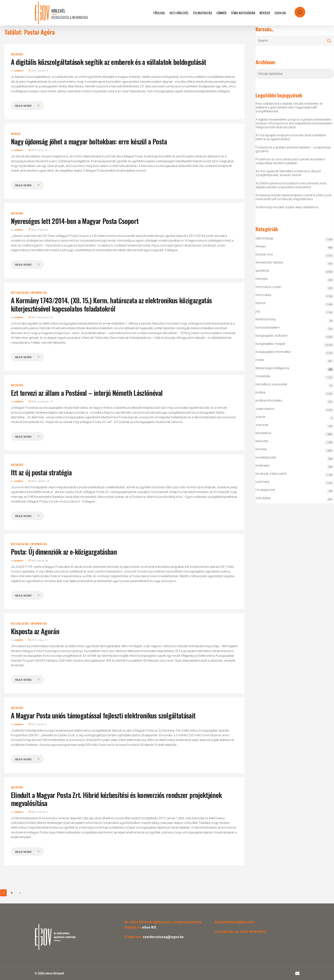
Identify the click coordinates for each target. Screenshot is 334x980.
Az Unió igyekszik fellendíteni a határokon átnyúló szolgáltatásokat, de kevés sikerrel (288, 173)
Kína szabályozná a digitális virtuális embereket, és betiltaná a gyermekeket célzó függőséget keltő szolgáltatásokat (289, 107)
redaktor (19, 71)
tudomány (263, 482)
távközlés (262, 441)
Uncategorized (265, 490)
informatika (263, 295)
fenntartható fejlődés (269, 262)
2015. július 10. (38, 150)
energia (16, 134)
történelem (263, 466)
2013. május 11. (38, 640)
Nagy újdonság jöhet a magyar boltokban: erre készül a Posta (89, 141)
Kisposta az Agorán (35, 631)
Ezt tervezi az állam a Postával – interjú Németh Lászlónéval (87, 393)
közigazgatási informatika (29, 293)
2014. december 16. (41, 317)
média (260, 360)
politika (260, 392)
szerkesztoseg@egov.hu (163, 937)
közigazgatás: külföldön (272, 336)
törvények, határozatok (271, 474)
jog (258, 311)
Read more (23, 106)
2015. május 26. (38, 230)
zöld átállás (263, 498)
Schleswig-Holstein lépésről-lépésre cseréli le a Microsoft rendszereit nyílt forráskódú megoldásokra (294, 197)
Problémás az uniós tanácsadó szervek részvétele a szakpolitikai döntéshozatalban (290, 161)
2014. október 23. (39, 481)
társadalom (263, 433)
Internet (261, 303)
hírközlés (262, 279)
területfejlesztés (266, 457)
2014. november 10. (41, 402)
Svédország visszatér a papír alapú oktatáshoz (287, 207)
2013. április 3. (38, 724)
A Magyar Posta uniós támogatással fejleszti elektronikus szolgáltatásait (103, 715)
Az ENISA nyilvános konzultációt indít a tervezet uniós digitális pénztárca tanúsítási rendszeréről (291, 185)
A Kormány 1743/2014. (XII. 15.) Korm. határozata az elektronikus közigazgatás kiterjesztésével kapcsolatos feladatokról (111, 304)
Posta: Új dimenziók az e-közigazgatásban (64, 552)
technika (261, 449)
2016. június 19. (38, 71)
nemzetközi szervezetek (271, 384)
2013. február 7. (38, 812)
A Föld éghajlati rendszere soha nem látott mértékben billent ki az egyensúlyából (291, 137)
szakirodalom (265, 409)
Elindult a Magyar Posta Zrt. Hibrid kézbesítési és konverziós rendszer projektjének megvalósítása (116, 799)
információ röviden (268, 287)
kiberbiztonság (266, 319)
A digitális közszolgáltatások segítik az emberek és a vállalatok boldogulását (109, 62)
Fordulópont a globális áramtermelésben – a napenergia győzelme (293, 149)
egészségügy (264, 238)
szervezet (262, 425)
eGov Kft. (149, 927)
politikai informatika (269, 400)
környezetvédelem (268, 328)
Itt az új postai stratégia (41, 472)
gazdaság (17, 54)
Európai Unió (264, 254)
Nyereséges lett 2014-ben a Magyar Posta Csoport (75, 221)
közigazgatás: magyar (271, 344)
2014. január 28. (38, 561)
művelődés (263, 376)
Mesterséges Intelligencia (295, 369)
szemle (260, 417)
